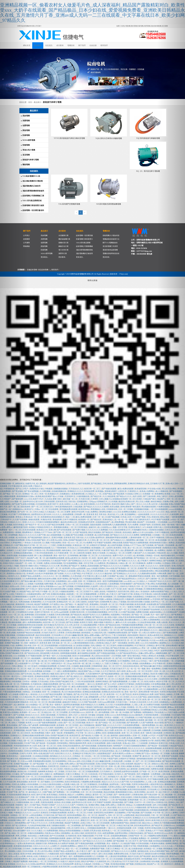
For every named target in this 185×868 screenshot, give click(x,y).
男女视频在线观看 (149, 507)
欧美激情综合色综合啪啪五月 (53, 517)
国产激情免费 (133, 723)
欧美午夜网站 (63, 579)
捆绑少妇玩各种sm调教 (47, 579)
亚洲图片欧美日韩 (77, 612)
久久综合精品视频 (64, 656)
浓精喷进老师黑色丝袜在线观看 (30, 625)
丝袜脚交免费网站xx (69, 846)
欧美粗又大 (51, 628)
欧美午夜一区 (71, 689)
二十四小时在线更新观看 (43, 553)
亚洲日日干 (103, 676)
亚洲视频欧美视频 (142, 509)
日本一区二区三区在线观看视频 (45, 646)
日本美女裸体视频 (62, 615)
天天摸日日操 (50, 581)
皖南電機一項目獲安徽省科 (32, 210)
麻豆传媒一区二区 (71, 499)
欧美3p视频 (115, 507)
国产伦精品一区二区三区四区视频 (112, 723)
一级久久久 (90, 684)
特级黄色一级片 (58, 741)
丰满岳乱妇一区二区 (32, 517)
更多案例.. (62, 257)
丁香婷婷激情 (61, 548)
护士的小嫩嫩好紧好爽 (75, 635)
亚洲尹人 (61, 779)
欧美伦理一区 (109, 658)
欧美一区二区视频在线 (52, 692)
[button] (14, 434)
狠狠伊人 (110, 769)
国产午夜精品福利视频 (106, 653)
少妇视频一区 (129, 761)
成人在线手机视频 (102, 535)
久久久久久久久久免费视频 (97, 530)
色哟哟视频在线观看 (69, 653)
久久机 (48, 741)
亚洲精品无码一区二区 (66, 602)
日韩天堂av (151, 802)
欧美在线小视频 (80, 648)
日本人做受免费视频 (125, 558)
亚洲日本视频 (57, 538)
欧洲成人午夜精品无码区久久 (41, 527)
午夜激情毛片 (112, 592)
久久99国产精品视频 (127, 612)
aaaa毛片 (37, 813)
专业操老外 (145, 592)
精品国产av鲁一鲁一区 (36, 558)
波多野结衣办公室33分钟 (33, 502)
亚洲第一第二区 (72, 718)
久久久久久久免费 (137, 566)
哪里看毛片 (109, 628)
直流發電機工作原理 (110, 246)
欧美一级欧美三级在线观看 (152, 733)
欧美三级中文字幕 (63, 674)
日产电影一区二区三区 (41, 664)
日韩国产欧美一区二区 (137, 836)
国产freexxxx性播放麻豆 (102, 790)
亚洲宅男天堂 (54, 766)
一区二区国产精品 (105, 494)
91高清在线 (55, 653)
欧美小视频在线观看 (86, 836)
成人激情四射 (113, 736)
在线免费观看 (68, 514)
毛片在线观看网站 (71, 563)
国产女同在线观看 (64, 530)
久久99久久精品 (147, 651)
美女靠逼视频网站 (57, 800)
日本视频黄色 (81, 800)
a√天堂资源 (156, 599)
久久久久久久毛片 (115, 725)
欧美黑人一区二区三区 (111, 630)
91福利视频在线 (83, 496)
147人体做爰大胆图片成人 (153, 527)
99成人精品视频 (58, 689)
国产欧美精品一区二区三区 (145, 558)
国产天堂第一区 (64, 687)
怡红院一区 (87, 558)
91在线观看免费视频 (122, 705)
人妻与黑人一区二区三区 (50, 790)
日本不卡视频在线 (70, 520)
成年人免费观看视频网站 (33, 622)
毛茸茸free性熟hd (115, 787)
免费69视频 (49, 584)
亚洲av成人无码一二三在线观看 (135, 743)
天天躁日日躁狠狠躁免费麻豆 (48, 522)
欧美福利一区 (84, 520)
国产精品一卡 (71, 604)
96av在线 (59, 540)
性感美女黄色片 (135, 527)
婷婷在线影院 (133, 635)
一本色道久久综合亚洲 (32, 543)
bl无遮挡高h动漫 (66, 646)
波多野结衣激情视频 (72, 705)
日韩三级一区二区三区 (153, 625)
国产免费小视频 (79, 530)
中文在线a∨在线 (155, 489)
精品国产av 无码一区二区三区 (105, 561)
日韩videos (84, 751)
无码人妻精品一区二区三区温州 (104, 646)
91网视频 (42, 759)
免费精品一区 (80, 589)
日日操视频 (156, 730)
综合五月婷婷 (38, 607)
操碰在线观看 (34, 520)
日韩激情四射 (97, 666)
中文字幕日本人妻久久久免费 (95, 576)
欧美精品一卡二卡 (118, 607)
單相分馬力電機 (28, 150)
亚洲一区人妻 (115, 766)
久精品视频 (78, 507)
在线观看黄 (98, 651)
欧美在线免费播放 (75, 815)
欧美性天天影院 (87, 622)
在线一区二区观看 (36, 563)
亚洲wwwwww (111, 715)
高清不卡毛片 (38, 499)
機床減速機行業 (64, 239)
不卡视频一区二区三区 (49, 592)
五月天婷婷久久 (107, 772)
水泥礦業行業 (63, 235)
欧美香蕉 (118, 548)
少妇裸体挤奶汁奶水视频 (150, 862)
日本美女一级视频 (30, 682)
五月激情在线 (36, 684)
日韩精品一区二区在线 (82, 756)
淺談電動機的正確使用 (31, 186)
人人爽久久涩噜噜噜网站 (150, 620)
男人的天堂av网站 (45, 851)
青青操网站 (94, 604)
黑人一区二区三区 (90, 815)
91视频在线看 (141, 808)
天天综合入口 (73, 548)
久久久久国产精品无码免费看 (53, 525)
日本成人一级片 (147, 661)
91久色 (152, 640)
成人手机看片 (143, 561)
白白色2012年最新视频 (44, 574)
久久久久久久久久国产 (66, 805)
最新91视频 (98, 622)
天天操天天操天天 (49, 633)
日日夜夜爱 (89, 535)
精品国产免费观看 (42, 604)
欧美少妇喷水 (66, 504)
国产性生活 (127, 694)
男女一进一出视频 (149, 648)
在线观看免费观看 (143, 599)
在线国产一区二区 (76, 679)
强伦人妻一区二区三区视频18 (65, 607)
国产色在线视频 (127, 630)
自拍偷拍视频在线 (59, 491)
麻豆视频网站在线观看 (55, 558)
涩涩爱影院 (156, 525)
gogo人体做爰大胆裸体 (96, 568)
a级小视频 (139, 550)
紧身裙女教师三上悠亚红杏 (116, 491)
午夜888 (49, 610)
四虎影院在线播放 (157, 530)
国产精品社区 (96, 520)
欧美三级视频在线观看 (112, 733)
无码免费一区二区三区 (109, 604)
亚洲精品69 (153, 743)
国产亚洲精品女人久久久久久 (80, 561)
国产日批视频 (148, 545)
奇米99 (135, 694)
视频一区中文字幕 (120, 527)
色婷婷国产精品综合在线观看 (29, 633)
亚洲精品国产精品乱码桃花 (60, 810)
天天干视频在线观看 (34, 656)
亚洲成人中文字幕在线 (143, 594)
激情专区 (63, 748)
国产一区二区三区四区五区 (42, 507)
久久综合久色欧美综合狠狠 (50, 784)
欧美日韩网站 (140, 792)
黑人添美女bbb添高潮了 (101, 656)
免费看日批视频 (143, 612)
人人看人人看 (137, 705)
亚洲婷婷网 (105, 602)
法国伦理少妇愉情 (84, 553)
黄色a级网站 (39, 787)
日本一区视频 (120, 779)
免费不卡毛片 (118, 556)
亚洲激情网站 (36, 602)
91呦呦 (138, 754)
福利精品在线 (143, 851)
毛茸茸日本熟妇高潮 (140, 784)
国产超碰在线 (143, 640)
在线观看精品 (62, 581)
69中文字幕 (113, 612)
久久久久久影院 (151, 679)
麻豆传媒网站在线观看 (87, 653)
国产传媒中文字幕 (126, 594)
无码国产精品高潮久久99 (66, 787)
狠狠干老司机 (95, 550)
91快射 (90, 813)
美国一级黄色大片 (32, 643)
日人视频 (46, 543)
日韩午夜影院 (28, 676)
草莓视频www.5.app (54, 586)
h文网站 (31, 818)
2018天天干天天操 (76, 584)
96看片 (65, 679)
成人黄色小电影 (111, 617)
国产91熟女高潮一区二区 (154, 795)
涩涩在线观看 (41, 615)
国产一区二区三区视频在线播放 (149, 761)
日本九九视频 (70, 617)
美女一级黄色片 (36, 638)
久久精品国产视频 (128, 844)
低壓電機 (25, 126)
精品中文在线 (28, 787)
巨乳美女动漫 (96, 831)
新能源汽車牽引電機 (30, 160)
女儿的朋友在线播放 (82, 646)
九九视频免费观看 (119, 525)
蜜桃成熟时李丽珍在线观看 (117, 538)
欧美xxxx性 (131, 671)
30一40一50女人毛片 (49, 630)
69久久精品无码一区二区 (93, 628)
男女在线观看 (62, 599)
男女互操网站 (81, 720)
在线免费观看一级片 (66, 658)
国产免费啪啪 (136, 712)
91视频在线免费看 (67, 592)
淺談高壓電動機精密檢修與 (32, 191)
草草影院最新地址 (98, 818)
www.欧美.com (130, 581)
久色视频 (156, 535)
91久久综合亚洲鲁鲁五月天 (120, 530)
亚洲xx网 (52, 530)
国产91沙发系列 (125, 818)
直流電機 (25, 155)
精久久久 (73, 599)
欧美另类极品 (54, 751)
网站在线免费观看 (120, 748)
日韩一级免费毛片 (84, 790)
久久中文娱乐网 (49, 602)
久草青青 (95, 499)
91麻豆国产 (137, 553)
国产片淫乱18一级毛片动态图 (38, 589)
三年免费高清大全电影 (156, 800)
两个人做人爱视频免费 (125, 550)
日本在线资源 (102, 584)
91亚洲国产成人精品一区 (118, 576)
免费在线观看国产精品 (44, 620)
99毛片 (157, 651)
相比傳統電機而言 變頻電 (32, 181)
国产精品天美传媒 (118, 648)
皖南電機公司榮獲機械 (84, 246)
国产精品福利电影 (35, 538)
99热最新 (49, 489)
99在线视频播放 (133, 710)
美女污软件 (70, 741)
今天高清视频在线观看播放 (97, 612)
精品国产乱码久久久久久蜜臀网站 (96, 615)
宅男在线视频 (109, 651)
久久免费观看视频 (30, 579)
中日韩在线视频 (143, 844)
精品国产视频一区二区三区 (37, 730)
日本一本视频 (110, 571)
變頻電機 (25, 165)
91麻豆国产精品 (108, 550)
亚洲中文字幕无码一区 (44, 612)
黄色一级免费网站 (154, 669)
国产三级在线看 (150, 496)
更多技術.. (106, 257)
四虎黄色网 (107, 525)
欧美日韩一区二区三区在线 (54, 622)
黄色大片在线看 (99, 553)
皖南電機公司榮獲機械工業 (32, 196)
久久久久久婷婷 (89, 728)
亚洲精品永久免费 (146, 694)
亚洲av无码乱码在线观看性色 (69, 746)
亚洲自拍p (76, 808)
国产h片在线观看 (78, 674)
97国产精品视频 (133, 813)
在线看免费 (151, 604)
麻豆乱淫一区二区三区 (86, 607)
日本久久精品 (39, 512)
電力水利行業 (63, 250)
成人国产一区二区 (54, 568)
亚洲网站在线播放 (129, 512)
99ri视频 (126, 712)
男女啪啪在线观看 (54, 550)
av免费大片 (55, 846)
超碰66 (35, 586)
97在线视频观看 (119, 710)
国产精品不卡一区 (33, 525)
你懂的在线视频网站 (126, 646)
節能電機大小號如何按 (111, 235)
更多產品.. (45, 257)
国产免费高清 (112, 610)
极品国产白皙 (83, 604)
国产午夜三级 (145, 687)
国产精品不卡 (74, 566)
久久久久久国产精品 (73, 574)
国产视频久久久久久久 (127, 561)
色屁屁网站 (116, 615)
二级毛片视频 (125, 784)
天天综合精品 (59, 620)
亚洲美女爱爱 (61, 710)
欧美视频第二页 (98, 548)
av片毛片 (103, 697)
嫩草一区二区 (110, 558)
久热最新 (51, 615)
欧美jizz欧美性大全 (73, 558)
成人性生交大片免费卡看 (92, 597)
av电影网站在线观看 (111, 638)
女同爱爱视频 (100, 844)
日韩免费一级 (80, 514)
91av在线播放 (114, 499)
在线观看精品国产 (103, 522)
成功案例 (60, 45)
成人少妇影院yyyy (105, 527)
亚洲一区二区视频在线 (87, 581)
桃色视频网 (36, 658)
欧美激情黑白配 (78, 494)
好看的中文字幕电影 (99, 545)
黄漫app (129, 805)
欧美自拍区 (50, 820)
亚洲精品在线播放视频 (92, 692)
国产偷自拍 (86, 736)
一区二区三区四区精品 (79, 527)
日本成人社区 (126, 517)
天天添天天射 (71, 772)
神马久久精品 (30, 718)
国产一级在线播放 (120, 643)
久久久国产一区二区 (73, 728)
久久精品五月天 (103, 607)
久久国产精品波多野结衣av (126, 579)
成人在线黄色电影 (136, 849)
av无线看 (66, 784)
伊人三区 (135, 687)
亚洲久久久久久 (29, 522)
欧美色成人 (107, 831)
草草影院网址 (63, 743)
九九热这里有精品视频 (147, 622)
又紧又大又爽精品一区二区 (115, 664)
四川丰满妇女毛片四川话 (54, 625)
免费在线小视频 (48, 674)
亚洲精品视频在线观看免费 (136, 676)
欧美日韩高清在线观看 (137, 790)
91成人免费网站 (92, 512)
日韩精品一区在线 (153, 556)
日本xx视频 (104, 499)
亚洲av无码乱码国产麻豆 (36, 540)
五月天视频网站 (124, 661)
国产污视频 (129, 802)
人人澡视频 (29, 584)
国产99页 (36, 592)
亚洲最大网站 (94, 805)
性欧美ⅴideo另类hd (72, 769)
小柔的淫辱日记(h (156, 784)
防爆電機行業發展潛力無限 (32, 205)
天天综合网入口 (58, 635)
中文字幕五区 (88, 574)
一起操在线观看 (143, 514)
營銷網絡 (26, 246)
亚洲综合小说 (40, 550)
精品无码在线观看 (43, 635)
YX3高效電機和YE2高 (30, 176)
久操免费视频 (114, 584)
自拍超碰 (100, 715)
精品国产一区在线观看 (146, 522)
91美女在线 (70, 800)
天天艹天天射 (117, 589)
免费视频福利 (59, 774)
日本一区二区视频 (126, 509)
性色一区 (43, 494)
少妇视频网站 (155, 846)
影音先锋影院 (90, 504)
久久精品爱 (120, 679)
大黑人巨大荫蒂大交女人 (109, 586)
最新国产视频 (101, 725)
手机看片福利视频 (127, 604)
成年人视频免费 (144, 730)
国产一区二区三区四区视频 (75, 723)
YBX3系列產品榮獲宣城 (31, 201)
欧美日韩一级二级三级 (38, 661)
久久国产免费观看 (146, 723)
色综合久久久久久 (33, 715)
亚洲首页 (44, 813)
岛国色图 (70, 594)
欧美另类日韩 (124, 592)
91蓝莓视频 (39, 584)
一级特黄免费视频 (49, 658)
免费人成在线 (100, 592)
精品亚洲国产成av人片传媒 (53, 496)
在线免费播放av (146, 664)
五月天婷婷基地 (44, 561)
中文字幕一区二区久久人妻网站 (89, 733)
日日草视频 (117, 656)
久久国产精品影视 (80, 532)
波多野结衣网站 (122, 833)
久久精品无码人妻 (99, 633)
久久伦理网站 (108, 579)
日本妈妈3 (85, 808)
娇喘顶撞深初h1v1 (40, 854)
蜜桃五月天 (86, 820)
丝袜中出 (124, 586)
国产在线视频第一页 (37, 628)
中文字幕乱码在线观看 (98, 846)
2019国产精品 (35, 805)
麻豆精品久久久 (35, 792)
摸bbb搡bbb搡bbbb (132, 620)
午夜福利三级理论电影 (94, 707)
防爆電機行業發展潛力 (84, 239)
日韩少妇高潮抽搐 (44, 718)
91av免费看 (88, 543)
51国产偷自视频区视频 (90, 610)
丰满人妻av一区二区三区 (132, 548)
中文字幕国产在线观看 (102, 543)
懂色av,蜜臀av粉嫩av (93, 635)
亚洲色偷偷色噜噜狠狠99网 (89, 859)
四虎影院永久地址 (37, 489)
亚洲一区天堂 (149, 728)
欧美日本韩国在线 (73, 782)
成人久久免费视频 (123, 751)
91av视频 (66, 535)
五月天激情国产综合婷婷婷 (149, 610)
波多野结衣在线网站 (88, 710)
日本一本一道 (99, 517)
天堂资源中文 (70, 496)
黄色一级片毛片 (60, 556)
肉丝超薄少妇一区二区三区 (99, 738)
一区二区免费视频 (127, 718)
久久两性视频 (45, 491)
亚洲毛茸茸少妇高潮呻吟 (104, 813)
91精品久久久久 (95, 661)
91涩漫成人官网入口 (134, 494)
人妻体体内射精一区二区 (139, 538)
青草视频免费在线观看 (69, 509)
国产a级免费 (34, 725)
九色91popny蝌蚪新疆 (106, 702)
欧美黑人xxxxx (32, 723)
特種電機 (25, 145)
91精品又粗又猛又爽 (71, 697)
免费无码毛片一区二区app (62, 664)
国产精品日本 (96, 496)
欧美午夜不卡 (53, 504)
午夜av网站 (150, 584)
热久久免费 (109, 730)
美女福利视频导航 (122, 628)
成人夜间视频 (139, 556)
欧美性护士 (29, 509)
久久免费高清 (100, 563)
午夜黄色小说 (82, 805)
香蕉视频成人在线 (98, 509)
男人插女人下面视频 (118, 602)
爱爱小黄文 (58, 499)
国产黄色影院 (130, 774)
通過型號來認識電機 (110, 250)
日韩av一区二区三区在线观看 (47, 509)
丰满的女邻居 (46, 520)
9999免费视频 (147, 859)
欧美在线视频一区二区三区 (70, 651)
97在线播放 (133, 838)
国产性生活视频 (77, 535)
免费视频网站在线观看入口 (44, 548)
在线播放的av (65, 494)
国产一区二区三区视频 (128, 610)
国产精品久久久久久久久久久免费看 (125, 535)
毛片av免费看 (133, 525)
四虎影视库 (94, 751)
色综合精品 (127, 532)
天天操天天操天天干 (118, 669)
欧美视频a (100, 491)
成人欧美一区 (152, 792)
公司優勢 (26, 243)
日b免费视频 (145, 710)
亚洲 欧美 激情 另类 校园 (50, 643)
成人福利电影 (75, 610)
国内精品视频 (50, 599)
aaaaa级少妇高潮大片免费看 (82, 867)
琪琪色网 (124, 638)
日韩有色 (120, 741)
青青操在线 (53, 844)
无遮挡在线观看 (47, 802)
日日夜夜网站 (115, 797)
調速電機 (25, 130)
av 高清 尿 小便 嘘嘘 (87, 715)
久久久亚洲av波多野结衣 (95, 538)
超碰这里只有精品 (70, 702)
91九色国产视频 (139, 517)
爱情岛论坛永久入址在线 (44, 710)
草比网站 (64, 566)
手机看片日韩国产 (49, 805)
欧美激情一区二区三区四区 (132, 499)
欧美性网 (66, 568)
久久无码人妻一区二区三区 (99, 540)
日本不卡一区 (140, 802)
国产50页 (46, 594)
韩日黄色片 (32, 800)
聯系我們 (104, 45)
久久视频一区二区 (136, 682)
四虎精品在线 (154, 797)
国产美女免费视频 (32, 491)
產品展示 (38, 45)
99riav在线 (110, 568)
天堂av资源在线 (153, 517)
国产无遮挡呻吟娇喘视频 (116, 728)
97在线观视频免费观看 (64, 648)
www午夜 (28, 599)
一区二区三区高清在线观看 (32, 720)
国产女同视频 (68, 586)
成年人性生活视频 (84, 761)
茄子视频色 (68, 694)
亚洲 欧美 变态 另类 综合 (66, 502)
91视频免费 (130, 599)
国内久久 (47, 538)
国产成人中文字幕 (81, 694)
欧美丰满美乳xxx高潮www (124, 754)
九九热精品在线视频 (41, 756)
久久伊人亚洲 (153, 702)
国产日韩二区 (100, 769)
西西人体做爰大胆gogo (135, 679)
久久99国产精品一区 (92, 630)
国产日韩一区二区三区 (63, 532)
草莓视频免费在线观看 (42, 761)
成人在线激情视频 (54, 535)
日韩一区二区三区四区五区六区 (95, 766)
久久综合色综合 (105, 556)
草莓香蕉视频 (143, 846)
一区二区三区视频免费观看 (86, 594)
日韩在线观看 (50, 502)
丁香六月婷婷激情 (119, 635)
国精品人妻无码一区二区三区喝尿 (150, 777)
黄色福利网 (57, 520)
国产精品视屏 (119, 494)
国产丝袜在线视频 (68, 730)
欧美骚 (38, 648)
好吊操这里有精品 (104, 620)
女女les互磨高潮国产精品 (47, 687)
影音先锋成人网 (87, 769)
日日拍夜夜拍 (41, 504)
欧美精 (38, 496)
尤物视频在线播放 (61, 489)
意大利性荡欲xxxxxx (92, 669)
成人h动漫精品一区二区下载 (37, 705)
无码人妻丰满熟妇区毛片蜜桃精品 (44, 841)
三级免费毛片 (57, 700)
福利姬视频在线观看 (145, 759)
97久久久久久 (43, 823)
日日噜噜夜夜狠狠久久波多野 (86, 586)
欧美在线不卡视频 (97, 599)
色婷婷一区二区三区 (116, 676)
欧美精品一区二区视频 (55, 772)
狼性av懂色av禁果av (120, 838)
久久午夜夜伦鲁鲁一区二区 (65, 553)
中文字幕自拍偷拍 (106, 774)
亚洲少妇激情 (127, 797)
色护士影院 (138, 496)
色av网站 (37, 674)
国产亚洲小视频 (83, 787)
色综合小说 (36, 707)
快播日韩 (122, 805)
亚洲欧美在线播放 (65, 545)
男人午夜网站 (83, 689)
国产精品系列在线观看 (86, 764)
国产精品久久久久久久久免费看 (96, 507)
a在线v (60, 723)
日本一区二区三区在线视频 (147, 586)
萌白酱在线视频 (55, 702)
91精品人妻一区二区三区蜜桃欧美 (132, 563)
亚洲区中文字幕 (130, 846)
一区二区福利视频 (110, 687)
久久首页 (128, 556)
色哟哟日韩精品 (156, 561)
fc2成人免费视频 (53, 859)
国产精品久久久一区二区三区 (131, 689)
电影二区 (32, 669)
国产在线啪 (59, 574)
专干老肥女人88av (57, 604)
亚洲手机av (155, 602)
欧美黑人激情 (134, 643)
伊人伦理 (50, 540)
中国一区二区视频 (38, 797)
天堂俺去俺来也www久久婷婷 (42, 728)
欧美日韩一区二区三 (93, 489)
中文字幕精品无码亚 (156, 568)
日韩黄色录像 (136, 674)
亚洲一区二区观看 (140, 736)
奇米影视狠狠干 (127, 584)
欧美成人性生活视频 (63, 802)
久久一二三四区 (50, 545)
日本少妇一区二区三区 (39, 702)
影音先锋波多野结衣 (138, 628)
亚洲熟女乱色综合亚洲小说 (113, 692)
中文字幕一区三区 (103, 836)
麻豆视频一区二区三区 (146, 540)
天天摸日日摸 (84, 499)
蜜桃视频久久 (94, 800)
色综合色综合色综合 (131, 666)
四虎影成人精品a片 (104, 643)
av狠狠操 (108, 599)
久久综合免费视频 (35, 671)
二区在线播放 (36, 692)
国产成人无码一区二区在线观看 (70, 628)
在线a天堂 (122, 617)
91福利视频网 (51, 779)
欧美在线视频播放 (135, 728)
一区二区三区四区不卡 (84, 592)
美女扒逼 (112, 514)
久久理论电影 (77, 576)
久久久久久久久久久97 (147, 512)
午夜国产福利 (113, 759)
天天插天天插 (122, 702)
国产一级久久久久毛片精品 (99, 648)
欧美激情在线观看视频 (136, 617)
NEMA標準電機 (28, 140)
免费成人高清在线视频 (53, 563)
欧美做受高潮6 (141, 489)
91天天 (103, 610)
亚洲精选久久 (90, 584)
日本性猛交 (31, 700)
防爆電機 (25, 135)
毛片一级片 (155, 615)
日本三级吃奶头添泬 (142, 520)
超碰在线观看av (156, 612)
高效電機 (25, 116)
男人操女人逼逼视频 (37, 859)
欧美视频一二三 (50, 671)
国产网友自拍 (65, 841)
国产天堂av (34, 748)
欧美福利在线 (30, 844)
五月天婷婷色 (121, 769)
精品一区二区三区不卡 (113, 666)
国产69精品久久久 (118, 540)
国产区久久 (106, 635)
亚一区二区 (132, 640)
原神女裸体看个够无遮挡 (131, 507)
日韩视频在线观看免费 (97, 828)
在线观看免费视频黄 (52, 640)
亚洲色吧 (30, 574)
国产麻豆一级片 (50, 656)
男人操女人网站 (61, 584)
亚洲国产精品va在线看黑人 (32, 576)
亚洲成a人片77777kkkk (43, 532)
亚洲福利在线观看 (42, 676)
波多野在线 (114, 784)
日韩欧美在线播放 (141, 797)
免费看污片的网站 (154, 563)
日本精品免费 (117, 761)
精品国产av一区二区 (143, 764)
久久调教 (71, 748)
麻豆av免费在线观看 (126, 489)
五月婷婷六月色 (64, 666)
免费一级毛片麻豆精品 (131, 656)
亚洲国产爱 (143, 568)
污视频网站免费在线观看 (117, 633)
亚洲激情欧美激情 (105, 746)
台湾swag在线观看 (78, 568)
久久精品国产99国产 (59, 561)
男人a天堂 (144, 707)
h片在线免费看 (91, 640)
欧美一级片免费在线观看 (134, 820)
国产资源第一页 (135, 633)
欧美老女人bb (42, 530)
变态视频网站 (130, 514)
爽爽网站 (66, 576)
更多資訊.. (80, 257)
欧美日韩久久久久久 (64, 754)
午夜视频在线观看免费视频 (132, 625)
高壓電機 (25, 121)
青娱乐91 (143, 635)
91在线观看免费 (84, 854)
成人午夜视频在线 (39, 568)
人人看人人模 (151, 782)
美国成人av (149, 638)
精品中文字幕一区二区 (33, 545)
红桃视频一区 (149, 494)
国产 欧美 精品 (78, 707)
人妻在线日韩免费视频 (118, 856)
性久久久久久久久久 (137, 748)
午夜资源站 (126, 615)
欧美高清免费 (140, 604)
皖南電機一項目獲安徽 (84, 235)
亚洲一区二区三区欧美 (131, 733)
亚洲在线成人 (108, 520)
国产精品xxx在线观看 (62, 669)
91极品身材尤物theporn (102, 838)
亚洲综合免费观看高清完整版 (36, 751)
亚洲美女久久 (66, 766)
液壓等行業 (63, 253)
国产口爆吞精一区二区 (155, 579)
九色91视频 (97, 638)
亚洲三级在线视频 (48, 715)
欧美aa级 (39, 808)
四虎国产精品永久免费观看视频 (136, 543)
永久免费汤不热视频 (152, 705)
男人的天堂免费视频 (95, 571)
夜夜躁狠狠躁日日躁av (86, 643)
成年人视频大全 (46, 774)
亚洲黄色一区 (133, 707)
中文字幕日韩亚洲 (71, 700)
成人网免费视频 (118, 522)
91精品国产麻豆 (150, 499)
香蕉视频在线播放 (61, 527)
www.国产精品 (48, 648)
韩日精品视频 (118, 620)
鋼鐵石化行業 (63, 246)
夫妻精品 (146, 674)
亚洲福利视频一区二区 (137, 800)
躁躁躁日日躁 (136, 823)
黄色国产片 (77, 766)
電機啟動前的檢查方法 (111, 239)
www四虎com (152, 617)
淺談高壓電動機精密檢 (84, 250)
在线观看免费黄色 (37, 779)
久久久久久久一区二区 (53, 576)
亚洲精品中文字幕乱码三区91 (85, 754)
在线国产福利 (145, 525)
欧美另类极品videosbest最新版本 (56, 638)
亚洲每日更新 (145, 769)
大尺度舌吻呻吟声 (93, 674)
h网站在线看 (117, 543)
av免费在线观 (129, 815)
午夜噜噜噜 (149, 550)
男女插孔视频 (131, 522)
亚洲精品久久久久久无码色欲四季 (81, 491)
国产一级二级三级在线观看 (33, 820)
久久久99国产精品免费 (87, 702)
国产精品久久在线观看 (67, 571)
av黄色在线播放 (36, 815)
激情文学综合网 (78, 512)
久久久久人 (57, 514)
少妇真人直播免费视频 (49, 748)
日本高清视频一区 (30, 851)
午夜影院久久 (133, 491)
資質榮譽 (26, 239)
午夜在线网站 (56, 543)
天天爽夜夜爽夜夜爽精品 (154, 589)
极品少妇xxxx (148, 823)
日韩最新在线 (112, 509)
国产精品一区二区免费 (141, 615)
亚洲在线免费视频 (41, 738)
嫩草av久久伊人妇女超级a (143, 532)
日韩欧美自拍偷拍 (136, 833)
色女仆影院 (112, 808)
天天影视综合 (62, 715)
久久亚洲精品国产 (38, 651)
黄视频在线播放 (91, 676)
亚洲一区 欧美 (112, 818)
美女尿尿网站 (73, 759)
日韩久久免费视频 (84, 617)
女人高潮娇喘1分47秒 (145, 741)
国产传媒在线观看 (109, 489)
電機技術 (71, 45)
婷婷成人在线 (33, 856)
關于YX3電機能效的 (110, 243)
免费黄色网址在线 (32, 828)
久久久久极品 (37, 831)
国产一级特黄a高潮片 (123, 795)
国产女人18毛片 (111, 684)
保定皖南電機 (43, 270)
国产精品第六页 (76, 579)
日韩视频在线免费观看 (48, 666)
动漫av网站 (79, 658)
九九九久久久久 (152, 566)
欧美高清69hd (84, 509)
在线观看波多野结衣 (82, 777)
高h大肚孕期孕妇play (28, 561)
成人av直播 (73, 581)
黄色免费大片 (77, 841)
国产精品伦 (149, 833)
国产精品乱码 (108, 532)
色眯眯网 (41, 772)
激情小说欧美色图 (114, 743)
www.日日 (28, 499)
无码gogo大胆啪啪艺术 (98, 502)
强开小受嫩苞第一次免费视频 (45, 571)
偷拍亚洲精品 (156, 502)
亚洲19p (42, 586)
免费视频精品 (148, 712)
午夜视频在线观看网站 (93, 579)
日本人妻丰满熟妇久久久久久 (146, 630)
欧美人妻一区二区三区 (152, 700)
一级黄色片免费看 (133, 607)
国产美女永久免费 (119, 738)
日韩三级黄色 (82, 602)
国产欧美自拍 (140, 584)
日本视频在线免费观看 (58, 813)
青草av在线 (38, 754)
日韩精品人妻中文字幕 (156, 646)
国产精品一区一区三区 (133, 700)
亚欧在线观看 (38, 599)
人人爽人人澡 (78, 504)
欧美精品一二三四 (107, 800)
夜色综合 (34, 694)
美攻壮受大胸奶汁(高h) (121, 504)
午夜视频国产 (54, 730)
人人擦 (74, 643)
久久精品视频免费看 (89, 625)
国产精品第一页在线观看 (46, 743)
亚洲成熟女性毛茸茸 (87, 522)
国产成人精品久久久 (75, 676)
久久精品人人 (91, 494)
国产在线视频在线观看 (30, 774)
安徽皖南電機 (32, 270)
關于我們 (82, 45)
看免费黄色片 (28, 532)
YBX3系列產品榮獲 (83, 243)
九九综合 (48, 499)
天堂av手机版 (78, 669)
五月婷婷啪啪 (73, 556)
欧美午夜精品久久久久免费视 (93, 705)
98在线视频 (94, 689)
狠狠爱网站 (131, 540)
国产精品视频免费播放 (111, 674)
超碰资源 (48, 607)
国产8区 (119, 658)
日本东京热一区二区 (98, 694)
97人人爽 (120, 514)
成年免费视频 (104, 712)
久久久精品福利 (149, 553)
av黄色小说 (75, 638)
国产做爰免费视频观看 (119, 682)
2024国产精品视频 (112, 517)
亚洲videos (135, 661)
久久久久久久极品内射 (103, 574)
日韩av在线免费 (127, 764)
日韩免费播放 (85, 548)
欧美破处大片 (53, 494)
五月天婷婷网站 (58, 718)
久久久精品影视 (109, 496)
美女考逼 (28, 646)
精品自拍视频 (109, 792)
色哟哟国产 (57, 679)
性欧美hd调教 (52, 651)
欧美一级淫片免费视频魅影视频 (110, 581)
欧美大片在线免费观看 (82, 656)
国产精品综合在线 (113, 625)
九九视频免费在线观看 (147, 574)
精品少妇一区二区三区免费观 (56, 712)
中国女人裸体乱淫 (149, 656)
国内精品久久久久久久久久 (61, 756)
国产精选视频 (130, 741)
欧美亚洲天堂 (121, 640)
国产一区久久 (137, 504)
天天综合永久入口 (76, 489)
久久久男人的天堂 (151, 504)
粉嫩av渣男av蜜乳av (147, 653)
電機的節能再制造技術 (111, 253)
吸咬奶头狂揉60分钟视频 (57, 797)
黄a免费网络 (145, 787)
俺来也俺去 (67, 550)
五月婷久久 (119, 774)
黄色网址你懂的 (106, 512)
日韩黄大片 (50, 787)
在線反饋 (93, 45)
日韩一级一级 (116, 712)
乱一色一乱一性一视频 (124, 520)
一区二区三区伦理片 (145, 671)
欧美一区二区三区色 (34, 640)
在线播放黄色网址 (147, 571)
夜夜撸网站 (66, 833)
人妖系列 (109, 548)
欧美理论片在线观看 (106, 640)
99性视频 (139, 589)
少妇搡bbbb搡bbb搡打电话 (42, 849)
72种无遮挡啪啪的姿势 (63, 507)
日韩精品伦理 (119, 599)
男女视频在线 (112, 563)
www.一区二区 (76, 543)
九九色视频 (46, 689)
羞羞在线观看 (96, 525)
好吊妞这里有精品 (107, 751)
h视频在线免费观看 (51, 684)
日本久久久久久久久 (41, 846)
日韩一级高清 (87, 651)
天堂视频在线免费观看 (152, 548)
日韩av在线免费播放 (39, 766)
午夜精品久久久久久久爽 (50, 566)
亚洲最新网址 (83, 502)
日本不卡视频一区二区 (36, 610)
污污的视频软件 (38, 617)
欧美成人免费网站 (147, 491)
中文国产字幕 (30, 743)
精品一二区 (70, 517)
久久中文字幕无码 (104, 504)
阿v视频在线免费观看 (52, 720)
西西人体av (82, 571)
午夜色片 (132, 586)
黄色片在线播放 (95, 532)
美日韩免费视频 (38, 733)
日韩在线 (118, 532)
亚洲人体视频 (133, 664)
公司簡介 (26, 235)
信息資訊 (49, 45)
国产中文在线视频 (57, 836)
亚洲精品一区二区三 (31, 494)
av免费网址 (80, 795)
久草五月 (141, 579)
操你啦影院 (86, 633)
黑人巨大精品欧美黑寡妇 (72, 692)
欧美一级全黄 (98, 558)
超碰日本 (93, 527)
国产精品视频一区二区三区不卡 (46, 764)
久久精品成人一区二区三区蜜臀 (58, 512)
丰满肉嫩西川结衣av (140, 530)
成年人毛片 (73, 715)
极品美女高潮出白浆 (127, 502)
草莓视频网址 (70, 733)
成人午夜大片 (112, 594)
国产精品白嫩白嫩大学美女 (32, 581)
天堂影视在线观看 (151, 715)
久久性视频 (113, 502)
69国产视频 (48, 792)
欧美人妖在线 (44, 800)
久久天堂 (109, 705)
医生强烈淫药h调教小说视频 (62, 589)
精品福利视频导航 (58, 828)
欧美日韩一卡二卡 (114, 694)
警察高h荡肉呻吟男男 (78, 743)
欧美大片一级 (92, 723)
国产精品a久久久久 (124, 496)
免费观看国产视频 (97, 849)
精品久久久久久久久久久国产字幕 (33, 535)
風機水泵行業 (63, 243)
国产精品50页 (61, 815)
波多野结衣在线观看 (130, 772)
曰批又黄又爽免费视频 (140, 751)
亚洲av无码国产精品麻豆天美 (75, 540)
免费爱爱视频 (146, 535)
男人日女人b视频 (143, 502)
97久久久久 (101, 728)
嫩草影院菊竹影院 (105, 710)
